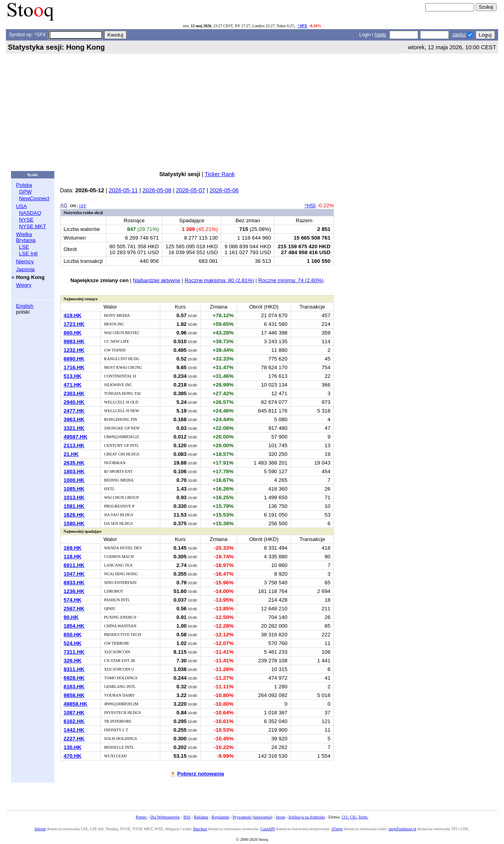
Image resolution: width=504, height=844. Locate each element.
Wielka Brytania (26, 237)
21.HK (71, 454)
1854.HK (74, 626)
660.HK (73, 333)
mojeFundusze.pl (402, 829)
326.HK (73, 661)
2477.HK (74, 411)
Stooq (280, 817)
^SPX (302, 26)
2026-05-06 (224, 190)
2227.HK (74, 739)
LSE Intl (28, 254)
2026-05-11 (123, 190)
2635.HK (74, 463)
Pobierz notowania (201, 774)
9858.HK (74, 695)
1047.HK (74, 574)
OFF (82, 206)
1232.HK (74, 350)
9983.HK (74, 341)
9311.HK (74, 669)
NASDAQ (30, 213)
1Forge (337, 829)
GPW (25, 192)
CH (354, 817)
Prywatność (242, 817)
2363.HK (74, 393)
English (25, 306)
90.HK (71, 617)
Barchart (200, 829)
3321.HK (74, 428)
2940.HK (74, 402)
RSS (187, 817)
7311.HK (74, 652)
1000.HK (74, 480)
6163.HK (74, 687)
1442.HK (74, 730)
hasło (380, 35)
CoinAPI (267, 829)
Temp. (363, 817)
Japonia (25, 269)
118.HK (73, 557)
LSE (24, 247)
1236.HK (74, 591)
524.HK (73, 643)
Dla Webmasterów (165, 817)
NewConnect (34, 198)
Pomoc (141, 817)
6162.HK (74, 721)
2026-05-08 (157, 190)
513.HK (73, 376)
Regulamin (220, 817)
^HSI (310, 205)
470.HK (73, 756)
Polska (24, 185)
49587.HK (76, 437)
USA (21, 206)
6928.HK (74, 678)
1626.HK (74, 515)
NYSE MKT (32, 226)
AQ (64, 205)
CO (345, 817)
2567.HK (74, 609)
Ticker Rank (220, 174)
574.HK (73, 600)
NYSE (26, 220)
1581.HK (74, 506)
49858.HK (76, 704)
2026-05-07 (191, 190)
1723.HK (74, 324)
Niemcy (25, 261)
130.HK (73, 747)
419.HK (73, 315)
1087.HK (74, 713)
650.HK (73, 635)
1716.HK (74, 367)
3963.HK (74, 419)
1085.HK (74, 489)
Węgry (24, 285)
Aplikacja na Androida (307, 817)
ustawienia (263, 817)
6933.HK (74, 583)
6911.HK (74, 565)
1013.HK (74, 497)
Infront (40, 829)
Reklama (201, 817)
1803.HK (74, 471)
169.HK (73, 548)
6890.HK (74, 359)
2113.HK (74, 445)
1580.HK (74, 523)
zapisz (459, 35)
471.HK (73, 385)
